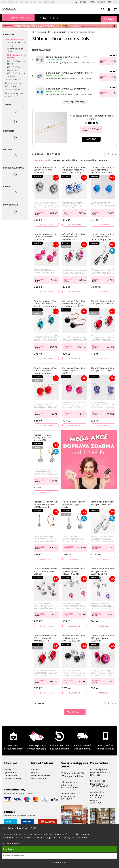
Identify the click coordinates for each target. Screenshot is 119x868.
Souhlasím (9, 849)
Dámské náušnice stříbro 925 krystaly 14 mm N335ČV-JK (102, 637)
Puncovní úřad (11, 774)
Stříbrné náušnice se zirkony (16, 44)
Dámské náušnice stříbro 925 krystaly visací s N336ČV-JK (46, 236)
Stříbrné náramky (13, 83)
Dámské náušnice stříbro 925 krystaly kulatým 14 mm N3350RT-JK (46, 637)
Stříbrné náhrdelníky (14, 93)
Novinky (56, 160)
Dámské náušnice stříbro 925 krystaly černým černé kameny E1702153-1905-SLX (74, 305)
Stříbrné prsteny (12, 90)
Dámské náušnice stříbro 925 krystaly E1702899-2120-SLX (46, 570)
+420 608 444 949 (69, 786)
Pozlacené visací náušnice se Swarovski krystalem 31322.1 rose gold (46, 503)
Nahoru (40, 702)
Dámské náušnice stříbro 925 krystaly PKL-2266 (102, 502)
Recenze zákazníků (13, 777)
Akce (4, 2)
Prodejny (44, 18)
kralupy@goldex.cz (69, 781)
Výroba (28, 2)
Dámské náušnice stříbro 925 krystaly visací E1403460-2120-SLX (74, 637)
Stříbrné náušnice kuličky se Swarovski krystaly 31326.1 (74, 503)
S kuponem (104, 60)
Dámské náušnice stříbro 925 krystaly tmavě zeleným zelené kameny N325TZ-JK (46, 305)
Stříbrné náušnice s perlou (16, 62)
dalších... (75, 711)
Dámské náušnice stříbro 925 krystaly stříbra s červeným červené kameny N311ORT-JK (46, 371)
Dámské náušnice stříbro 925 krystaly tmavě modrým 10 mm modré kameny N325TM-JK (102, 171)
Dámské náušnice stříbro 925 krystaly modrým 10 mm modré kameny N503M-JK (74, 171)
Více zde (91, 139)
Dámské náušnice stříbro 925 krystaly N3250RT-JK (102, 302)
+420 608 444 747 (84, 2)
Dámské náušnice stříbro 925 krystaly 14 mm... (67, 57)
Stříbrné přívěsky (13, 80)
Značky (12, 2)
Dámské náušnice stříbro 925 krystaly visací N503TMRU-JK (74, 236)
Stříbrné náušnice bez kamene (15, 69)
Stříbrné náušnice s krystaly (16, 56)
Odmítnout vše (60, 863)
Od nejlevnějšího (88, 160)
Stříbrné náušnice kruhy (15, 50)
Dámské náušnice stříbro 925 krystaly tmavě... (67, 89)
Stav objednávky (39, 2)
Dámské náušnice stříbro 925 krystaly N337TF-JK (102, 369)
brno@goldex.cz (98, 779)
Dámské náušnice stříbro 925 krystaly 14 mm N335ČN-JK (46, 170)
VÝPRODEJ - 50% (12, 96)
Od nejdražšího (70, 160)
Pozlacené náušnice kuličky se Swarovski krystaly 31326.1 (43, 437)
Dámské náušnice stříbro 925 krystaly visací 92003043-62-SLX (102, 570)
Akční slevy (109, 19)
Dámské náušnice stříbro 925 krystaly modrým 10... (70, 73)
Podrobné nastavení (14, 856)
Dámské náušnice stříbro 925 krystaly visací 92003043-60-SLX (74, 570)
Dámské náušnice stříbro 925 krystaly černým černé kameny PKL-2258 (102, 236)
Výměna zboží (10, 771)
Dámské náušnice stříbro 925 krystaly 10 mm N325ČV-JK (74, 370)
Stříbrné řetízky (12, 86)
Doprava (20, 2)
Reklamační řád (38, 777)
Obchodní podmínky (41, 774)
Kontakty (51, 2)
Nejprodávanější (41, 160)
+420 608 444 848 (99, 785)
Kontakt (35, 771)
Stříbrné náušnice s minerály (16, 75)
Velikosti (54, 18)
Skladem (103, 160)
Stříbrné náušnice (14, 40)
